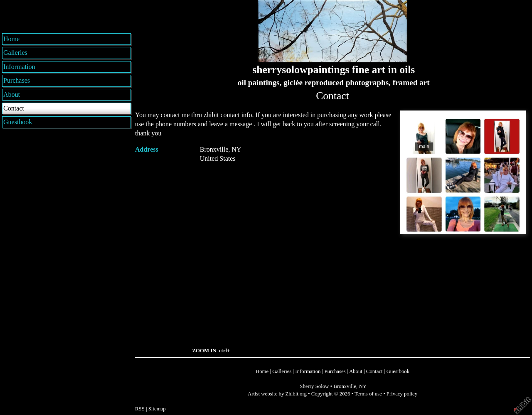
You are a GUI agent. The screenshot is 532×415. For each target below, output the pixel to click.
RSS (140, 409)
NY (362, 386)
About (12, 95)
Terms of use (368, 394)
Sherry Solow (314, 386)
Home (11, 39)
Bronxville (345, 386)
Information (19, 67)
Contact (14, 108)
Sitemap (157, 409)
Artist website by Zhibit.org (277, 394)
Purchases (17, 80)
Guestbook (18, 122)
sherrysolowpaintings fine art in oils (334, 70)
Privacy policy (402, 394)
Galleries (15, 53)
